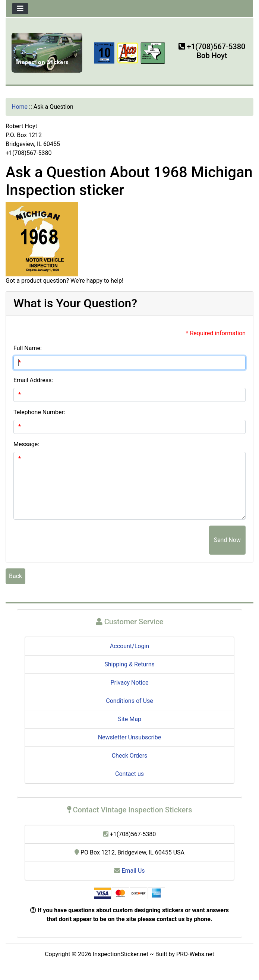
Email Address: (33, 380)
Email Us (129, 871)
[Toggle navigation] (20, 9)
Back (15, 576)
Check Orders (130, 756)
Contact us (129, 774)
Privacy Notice (129, 683)
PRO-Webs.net (195, 954)
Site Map (129, 719)
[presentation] (152, 540)
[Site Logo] (47, 52)
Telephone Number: (39, 412)
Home (20, 107)
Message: (26, 444)
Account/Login (129, 646)
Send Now (227, 540)
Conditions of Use (129, 701)
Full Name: (28, 348)
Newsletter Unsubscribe (130, 737)
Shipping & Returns (129, 664)
